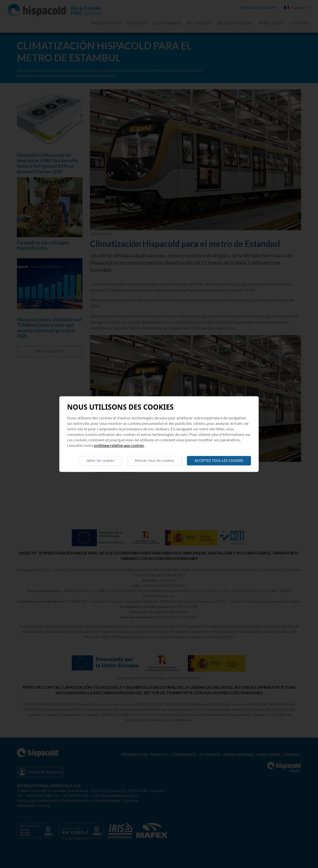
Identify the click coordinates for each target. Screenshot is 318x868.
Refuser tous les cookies (155, 460)
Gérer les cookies (100, 460)
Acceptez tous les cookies (219, 460)
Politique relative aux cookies (119, 445)
